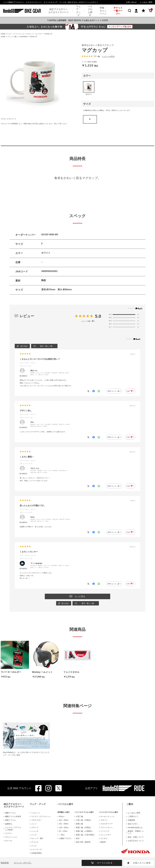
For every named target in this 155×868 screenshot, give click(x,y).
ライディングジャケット (41, 816)
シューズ (35, 831)
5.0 (98, 316)
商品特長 (5, 863)
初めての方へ (133, 824)
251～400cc (64, 824)
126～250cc (64, 827)
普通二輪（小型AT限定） (86, 835)
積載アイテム (10, 813)
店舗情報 (131, 820)
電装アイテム (10, 820)
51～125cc (63, 831)
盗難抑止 (9, 824)
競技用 (103, 842)
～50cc (62, 835)
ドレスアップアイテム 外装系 (13, 829)
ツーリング (105, 831)
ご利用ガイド (133, 816)
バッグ (34, 835)
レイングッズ (36, 849)
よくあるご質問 (146, 2)
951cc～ (62, 816)
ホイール (9, 841)
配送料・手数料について (136, 832)
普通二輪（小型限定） (85, 831)
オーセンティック (107, 816)
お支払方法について (136, 841)
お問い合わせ (131, 2)
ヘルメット (36, 813)
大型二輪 (80, 816)
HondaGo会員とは (135, 827)
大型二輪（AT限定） (84, 820)
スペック (23, 863)
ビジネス (104, 838)
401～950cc (64, 820)
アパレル (35, 842)
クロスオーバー (107, 824)
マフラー (9, 833)
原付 (78, 838)
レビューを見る (108, 56)
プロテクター (36, 820)
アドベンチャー (107, 827)
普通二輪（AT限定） (84, 827)
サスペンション (11, 837)
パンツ (34, 824)
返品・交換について (136, 837)
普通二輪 (80, 824)
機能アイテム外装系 (13, 816)
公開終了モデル (65, 838)
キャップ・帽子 (37, 838)
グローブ (35, 827)
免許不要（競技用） (84, 842)
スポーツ (104, 820)
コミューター (106, 835)
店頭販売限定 (36, 853)
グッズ (34, 846)
